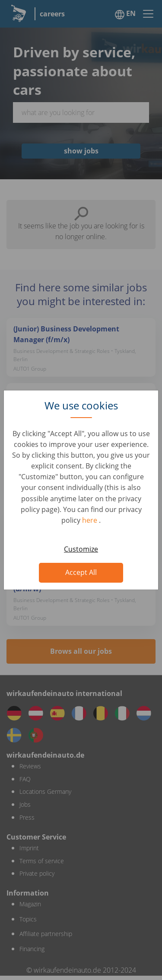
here (91, 520)
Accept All (81, 572)
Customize (81, 549)
